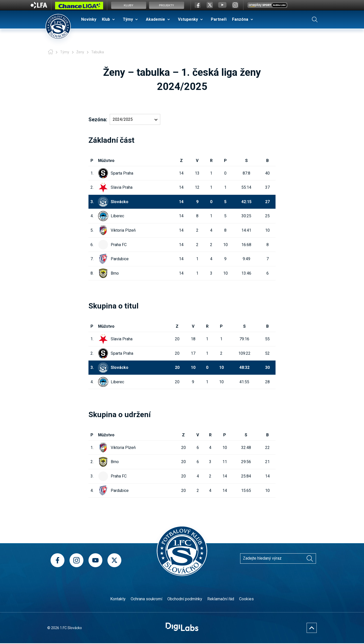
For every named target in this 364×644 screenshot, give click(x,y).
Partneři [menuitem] (219, 19)
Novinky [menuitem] (89, 19)
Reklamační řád (221, 599)
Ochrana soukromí (146, 599)
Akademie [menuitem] (155, 19)
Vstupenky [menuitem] (188, 19)
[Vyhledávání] (310, 558)
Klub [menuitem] (106, 19)
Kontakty (118, 599)
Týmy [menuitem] (128, 19)
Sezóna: (98, 120)
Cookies (246, 599)
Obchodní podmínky (185, 599)
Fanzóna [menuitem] (240, 19)
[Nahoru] (312, 628)
